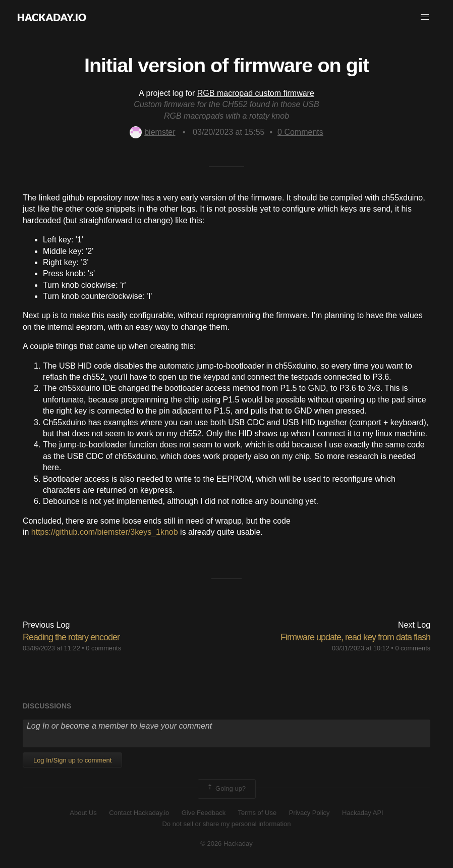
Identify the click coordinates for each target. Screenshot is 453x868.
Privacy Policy (309, 813)
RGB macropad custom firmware (256, 93)
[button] (425, 17)
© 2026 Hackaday (227, 844)
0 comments (103, 648)
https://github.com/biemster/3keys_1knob (105, 532)
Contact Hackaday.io (139, 813)
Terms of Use (258, 813)
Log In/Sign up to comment (72, 760)
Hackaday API (363, 813)
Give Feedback (204, 813)
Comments (300, 132)
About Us (83, 813)
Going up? (226, 789)
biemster (152, 132)
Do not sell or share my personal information (226, 824)
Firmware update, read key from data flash (355, 637)
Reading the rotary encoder (71, 637)
